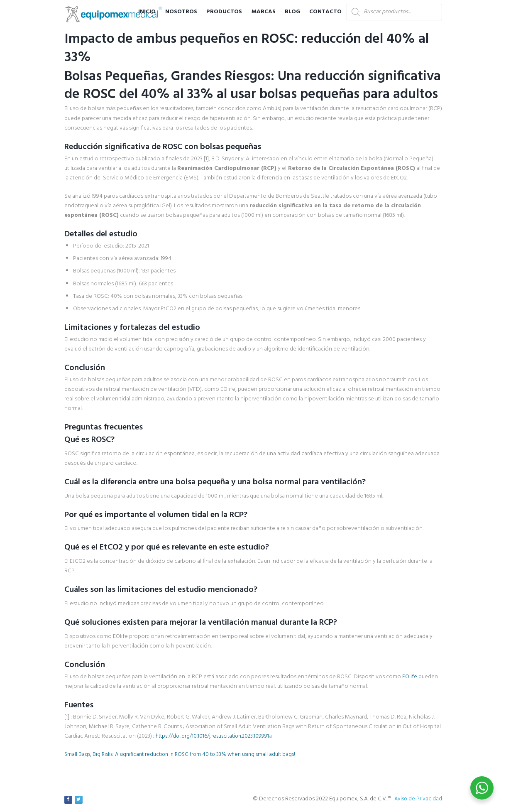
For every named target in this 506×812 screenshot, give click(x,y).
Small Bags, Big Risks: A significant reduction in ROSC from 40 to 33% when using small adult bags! (186, 754)
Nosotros (181, 12)
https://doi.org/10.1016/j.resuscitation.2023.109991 (215, 736)
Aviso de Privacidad (418, 799)
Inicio (147, 12)
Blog (292, 12)
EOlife (410, 677)
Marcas (264, 12)
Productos (224, 12)
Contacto (325, 12)
